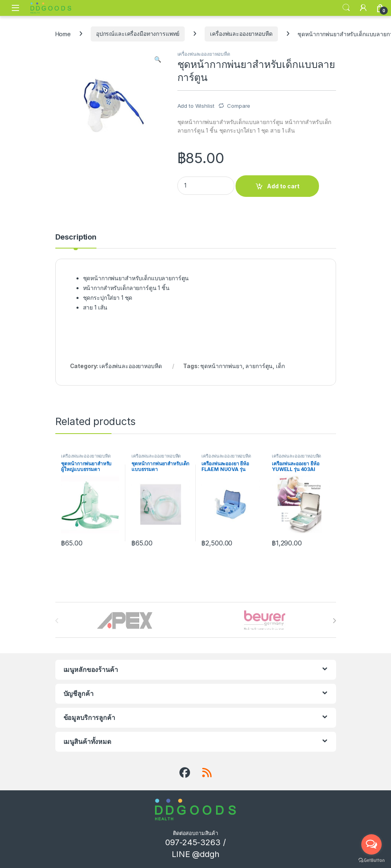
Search (346, 8)
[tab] (76, 241)
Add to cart (283, 186)
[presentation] (334, 621)
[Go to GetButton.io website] (371, 860)
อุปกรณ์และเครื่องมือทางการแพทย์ (138, 34)
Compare (239, 106)
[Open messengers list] (371, 844)
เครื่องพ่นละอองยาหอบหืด (241, 34)
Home (63, 34)
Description (76, 237)
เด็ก (280, 366)
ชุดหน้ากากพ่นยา (221, 366)
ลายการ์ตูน (259, 366)
